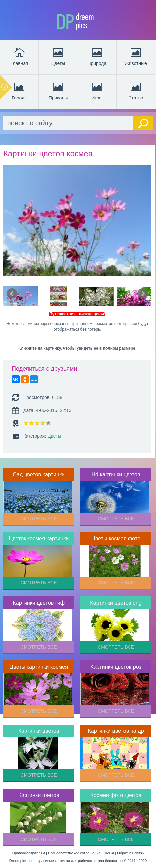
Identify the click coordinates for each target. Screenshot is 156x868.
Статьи (136, 91)
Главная (19, 56)
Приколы (58, 91)
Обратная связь (130, 853)
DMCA (109, 853)
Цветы (58, 56)
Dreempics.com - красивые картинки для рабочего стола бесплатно (66, 861)
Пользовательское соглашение (74, 853)
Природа (97, 56)
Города (19, 91)
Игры (97, 91)
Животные (136, 56)
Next (143, 294)
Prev (12, 294)
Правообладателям (29, 853)
